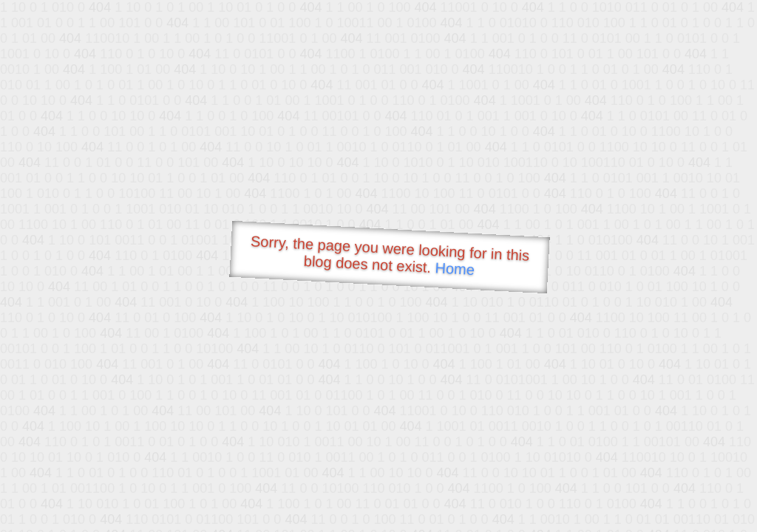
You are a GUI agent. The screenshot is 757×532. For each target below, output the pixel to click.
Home (455, 269)
